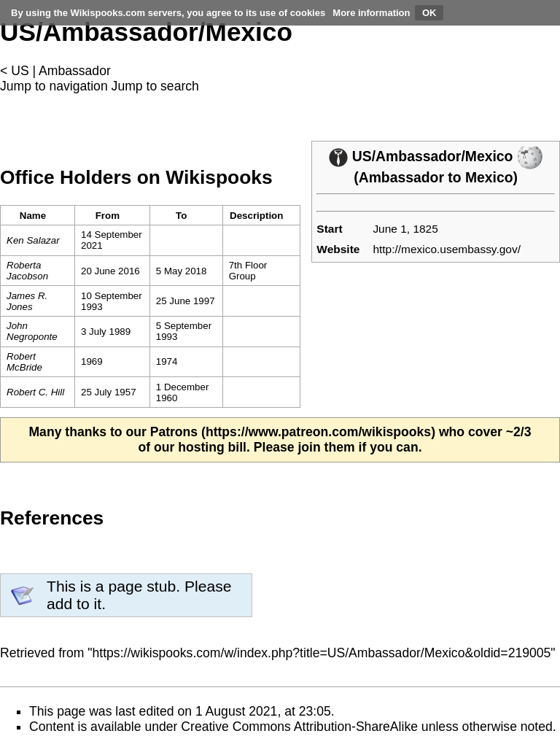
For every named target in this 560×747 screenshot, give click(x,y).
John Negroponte (32, 331)
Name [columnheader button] (33, 216)
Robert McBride (24, 362)
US (20, 71)
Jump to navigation (54, 86)
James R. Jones (27, 301)
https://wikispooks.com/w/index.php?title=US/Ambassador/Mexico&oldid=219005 (322, 653)
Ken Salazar (33, 240)
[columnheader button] (112, 216)
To (181, 216)
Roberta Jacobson (27, 271)
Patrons (174, 432)
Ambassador (75, 71)
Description (256, 216)
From (108, 216)
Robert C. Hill (35, 392)
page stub (142, 586)
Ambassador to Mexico (436, 177)
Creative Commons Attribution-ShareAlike (299, 727)
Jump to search (155, 86)
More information (371, 13)
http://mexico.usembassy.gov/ (447, 249)
